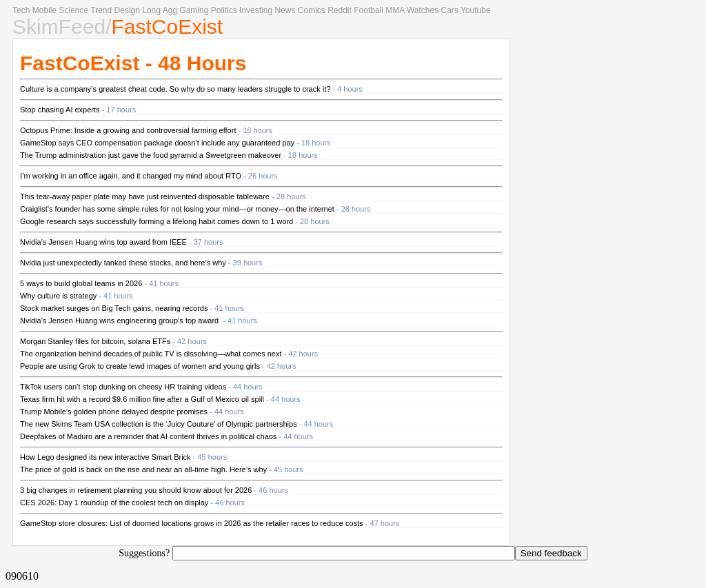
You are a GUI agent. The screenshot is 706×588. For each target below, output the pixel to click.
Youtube (476, 10)
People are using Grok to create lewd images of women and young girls (140, 366)
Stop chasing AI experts (60, 110)
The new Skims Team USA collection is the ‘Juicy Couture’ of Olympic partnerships (159, 424)
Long (151, 10)
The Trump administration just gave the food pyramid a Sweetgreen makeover (151, 155)
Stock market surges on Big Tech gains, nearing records (114, 308)
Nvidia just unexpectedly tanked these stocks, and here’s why (123, 263)
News (285, 10)
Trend (101, 10)
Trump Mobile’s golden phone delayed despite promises (114, 412)
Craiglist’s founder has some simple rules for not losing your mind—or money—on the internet (177, 209)
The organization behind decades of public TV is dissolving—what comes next (151, 354)
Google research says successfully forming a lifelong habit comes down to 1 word (157, 221)
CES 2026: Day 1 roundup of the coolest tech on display (114, 503)
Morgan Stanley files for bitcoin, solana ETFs (95, 341)
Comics (312, 10)
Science (73, 10)
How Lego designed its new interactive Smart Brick (105, 457)
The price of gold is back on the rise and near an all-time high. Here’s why (143, 469)
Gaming (194, 10)
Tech (21, 10)
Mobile (44, 10)
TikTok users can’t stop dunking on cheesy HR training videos (123, 387)
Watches (423, 10)
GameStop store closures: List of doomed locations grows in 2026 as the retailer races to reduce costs (192, 523)
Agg (170, 10)
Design (127, 10)
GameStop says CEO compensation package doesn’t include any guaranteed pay (157, 143)
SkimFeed (59, 27)
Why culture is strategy (58, 296)
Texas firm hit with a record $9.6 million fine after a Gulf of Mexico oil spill (142, 399)
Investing (256, 10)
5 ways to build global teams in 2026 (81, 283)
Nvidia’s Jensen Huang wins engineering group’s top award (120, 321)
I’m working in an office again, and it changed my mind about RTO (131, 176)
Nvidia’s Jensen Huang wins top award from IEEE (103, 242)
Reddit (340, 10)
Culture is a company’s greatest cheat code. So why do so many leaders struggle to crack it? (175, 89)
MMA (395, 10)
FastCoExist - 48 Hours (133, 63)
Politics (224, 10)
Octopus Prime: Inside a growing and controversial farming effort (128, 130)
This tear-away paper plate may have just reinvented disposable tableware (145, 196)
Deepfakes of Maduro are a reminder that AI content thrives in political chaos (148, 436)
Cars (450, 10)
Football (369, 10)
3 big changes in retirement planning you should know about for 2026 (136, 490)
